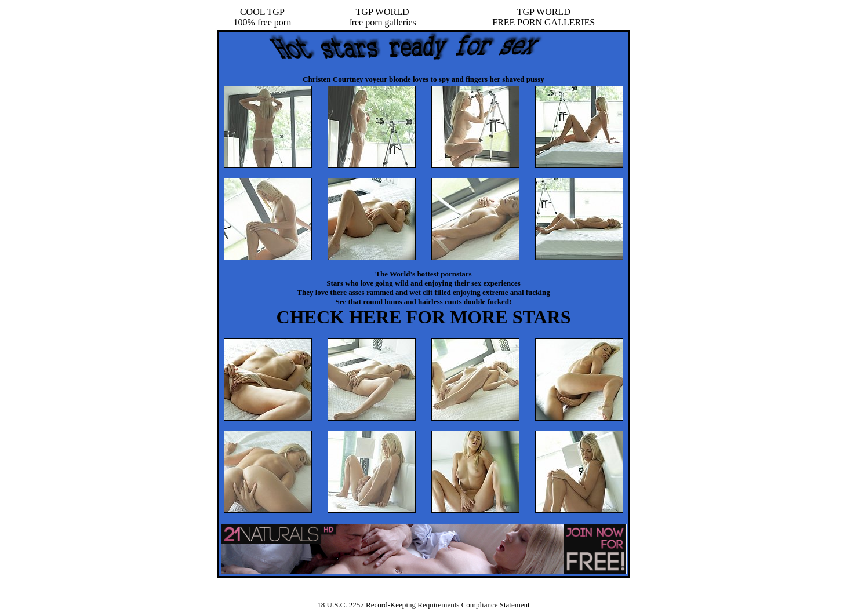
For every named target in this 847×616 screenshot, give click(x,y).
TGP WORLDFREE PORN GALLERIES (544, 17)
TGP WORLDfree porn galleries (382, 17)
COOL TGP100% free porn (263, 17)
